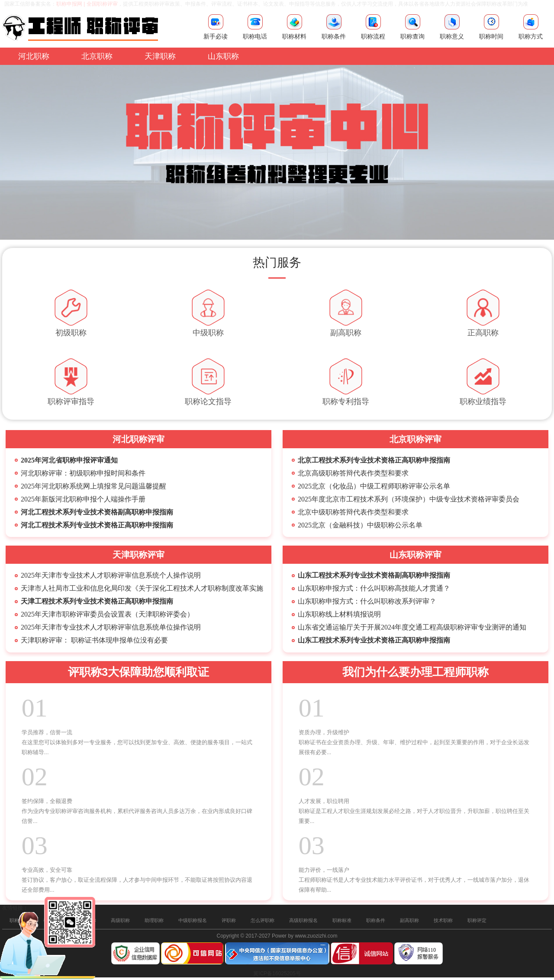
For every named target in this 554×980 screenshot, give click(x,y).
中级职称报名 (193, 920)
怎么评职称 (263, 920)
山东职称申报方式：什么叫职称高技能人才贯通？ (374, 588)
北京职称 (97, 56)
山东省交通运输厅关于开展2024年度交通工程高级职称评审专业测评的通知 (412, 627)
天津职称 (160, 56)
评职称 (229, 920)
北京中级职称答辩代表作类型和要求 (353, 512)
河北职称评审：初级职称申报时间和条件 (83, 473)
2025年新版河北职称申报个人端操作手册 (83, 499)
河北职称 (34, 56)
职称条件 (376, 920)
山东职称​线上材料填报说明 (339, 614)
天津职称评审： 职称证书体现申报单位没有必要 (94, 640)
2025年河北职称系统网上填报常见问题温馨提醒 (93, 486)
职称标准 (342, 920)
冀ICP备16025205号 (277, 974)
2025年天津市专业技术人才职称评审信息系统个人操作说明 (111, 575)
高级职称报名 (303, 920)
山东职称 (223, 56)
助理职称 (154, 920)
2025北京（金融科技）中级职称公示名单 (360, 525)
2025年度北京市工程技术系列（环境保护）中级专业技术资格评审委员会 (409, 499)
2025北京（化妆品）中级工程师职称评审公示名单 (374, 486)
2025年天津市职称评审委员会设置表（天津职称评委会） (107, 614)
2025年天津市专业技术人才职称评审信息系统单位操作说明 (111, 627)
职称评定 (477, 920)
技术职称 (443, 920)
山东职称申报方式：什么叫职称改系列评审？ (367, 601)
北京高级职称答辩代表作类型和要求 (353, 473)
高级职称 (120, 920)
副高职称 (409, 920)
